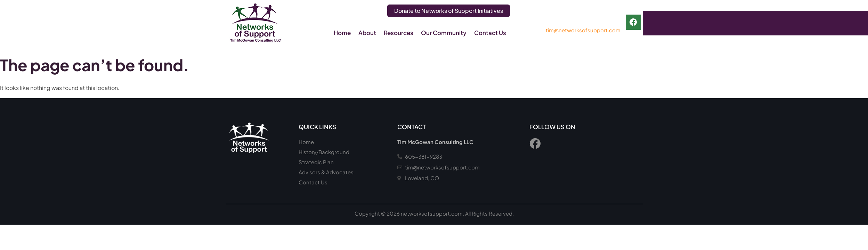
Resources (399, 33)
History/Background (324, 152)
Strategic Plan (316, 162)
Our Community (444, 33)
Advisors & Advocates (326, 172)
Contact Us (490, 33)
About (367, 33)
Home (342, 33)
